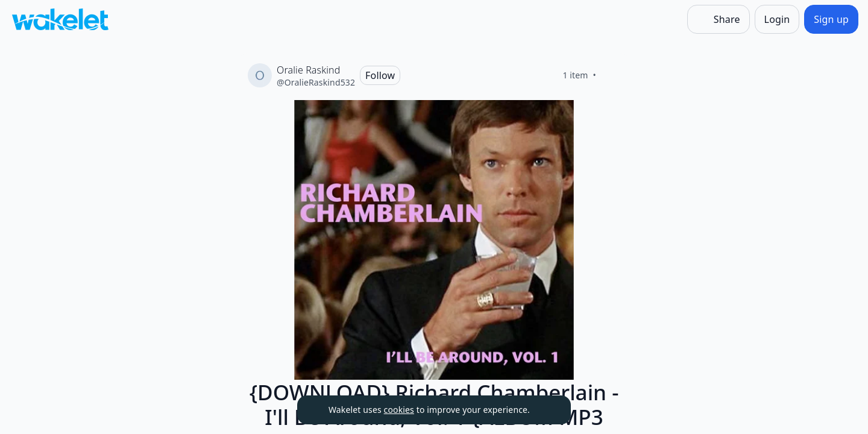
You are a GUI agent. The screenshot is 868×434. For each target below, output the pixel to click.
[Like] (611, 75)
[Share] (719, 19)
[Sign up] (831, 19)
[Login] (777, 19)
